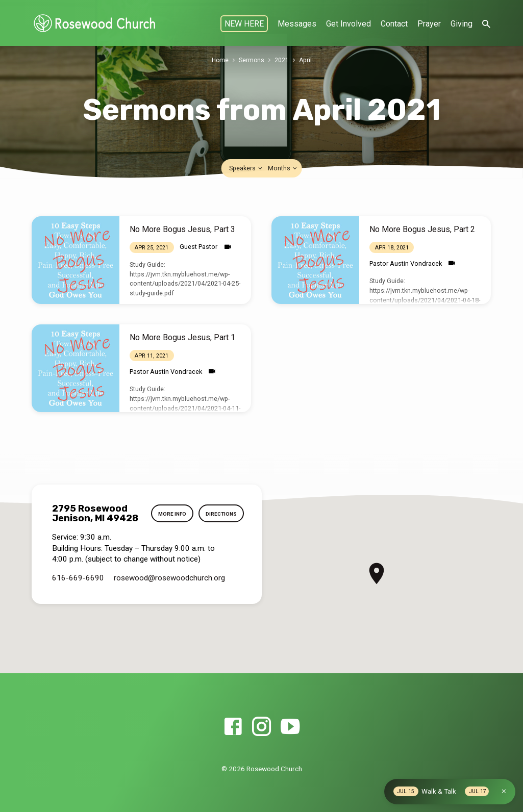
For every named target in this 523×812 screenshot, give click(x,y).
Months (283, 168)
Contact (394, 24)
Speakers (246, 168)
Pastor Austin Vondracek (406, 263)
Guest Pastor (198, 247)
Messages (297, 24)
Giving (462, 24)
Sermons (252, 60)
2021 (282, 60)
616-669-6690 (78, 597)
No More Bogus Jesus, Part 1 (182, 337)
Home (220, 60)
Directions (220, 534)
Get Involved (348, 24)
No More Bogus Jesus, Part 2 (422, 229)
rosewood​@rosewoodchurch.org (169, 597)
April (306, 60)
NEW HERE (244, 24)
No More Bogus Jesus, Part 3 (182, 229)
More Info (222, 512)
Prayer (429, 24)
